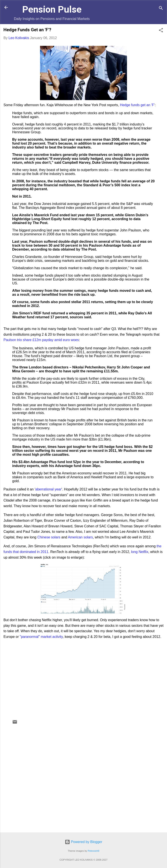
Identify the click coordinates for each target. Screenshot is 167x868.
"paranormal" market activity (41, 637)
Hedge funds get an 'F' (137, 105)
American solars (80, 537)
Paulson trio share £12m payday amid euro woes (41, 340)
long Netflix (140, 552)
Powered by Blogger (84, 842)
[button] (161, 31)
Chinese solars (49, 537)
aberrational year (48, 489)
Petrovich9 (94, 851)
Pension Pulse (52, 9)
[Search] (161, 9)
